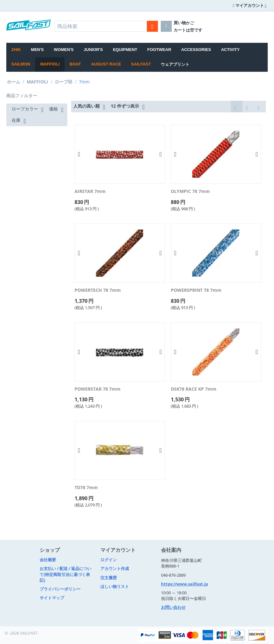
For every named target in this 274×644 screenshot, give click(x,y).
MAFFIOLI (50, 64)
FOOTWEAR (159, 50)
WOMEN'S (64, 50)
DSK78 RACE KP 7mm (194, 389)
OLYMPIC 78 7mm (190, 192)
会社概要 (48, 560)
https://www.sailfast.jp (185, 584)
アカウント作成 (115, 568)
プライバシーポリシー (60, 589)
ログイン (109, 560)
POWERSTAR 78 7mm (98, 389)
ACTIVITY (230, 50)
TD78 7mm (86, 488)
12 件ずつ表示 (128, 107)
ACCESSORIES (196, 50)
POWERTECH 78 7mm (98, 290)
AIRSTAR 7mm (90, 192)
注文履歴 (109, 578)
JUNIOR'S (93, 50)
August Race (106, 64)
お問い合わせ (173, 607)
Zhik (16, 50)
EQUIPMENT (125, 50)
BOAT (75, 64)
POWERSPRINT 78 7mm (196, 290)
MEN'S (37, 50)
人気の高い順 (89, 107)
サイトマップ (52, 598)
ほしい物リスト (115, 586)
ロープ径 (64, 82)
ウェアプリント (175, 64)
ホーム (14, 82)
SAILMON (21, 64)
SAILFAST (141, 64)
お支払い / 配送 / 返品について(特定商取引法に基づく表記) (66, 574)
